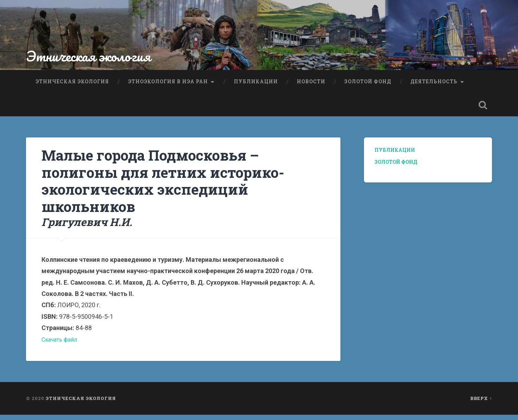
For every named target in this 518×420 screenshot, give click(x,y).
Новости (311, 86)
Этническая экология (93, 62)
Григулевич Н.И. (89, 227)
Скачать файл (61, 345)
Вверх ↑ (481, 403)
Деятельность (434, 86)
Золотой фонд (368, 86)
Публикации (256, 86)
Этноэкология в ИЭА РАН (168, 86)
